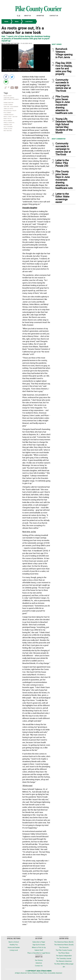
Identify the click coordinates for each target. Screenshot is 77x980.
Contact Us (54, 16)
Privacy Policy (43, 973)
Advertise (40, 16)
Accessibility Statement (55, 973)
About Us (28, 16)
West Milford (15, 43)
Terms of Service (32, 973)
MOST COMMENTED (59, 139)
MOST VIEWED (57, 44)
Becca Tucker (6, 43)
